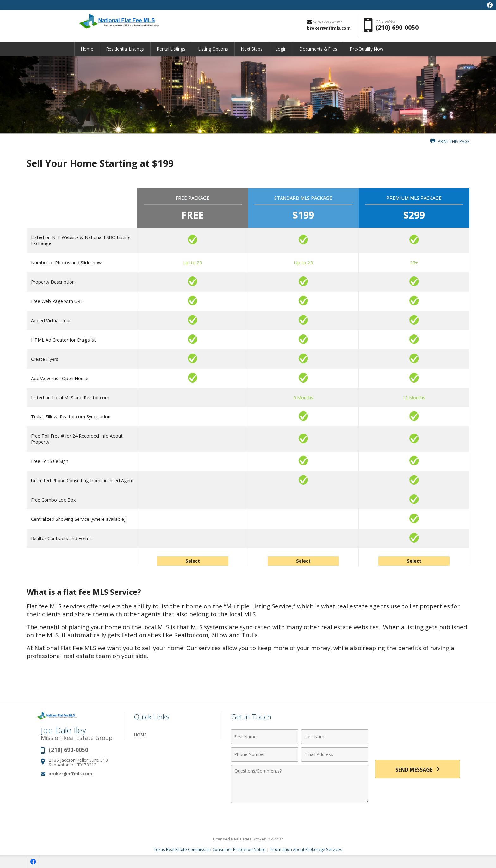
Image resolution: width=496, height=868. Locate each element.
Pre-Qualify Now (367, 49)
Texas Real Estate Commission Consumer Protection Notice (210, 849)
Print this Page (450, 142)
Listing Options (213, 49)
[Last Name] (335, 737)
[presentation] (418, 740)
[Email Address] (335, 754)
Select (193, 561)
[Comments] (300, 784)
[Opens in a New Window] (490, 5)
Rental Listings (171, 49)
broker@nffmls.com (70, 774)
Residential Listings (125, 49)
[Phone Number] (265, 754)
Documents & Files (318, 49)
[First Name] (265, 737)
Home (87, 49)
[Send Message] (418, 769)
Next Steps (252, 49)
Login (281, 49)
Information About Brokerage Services (306, 849)
